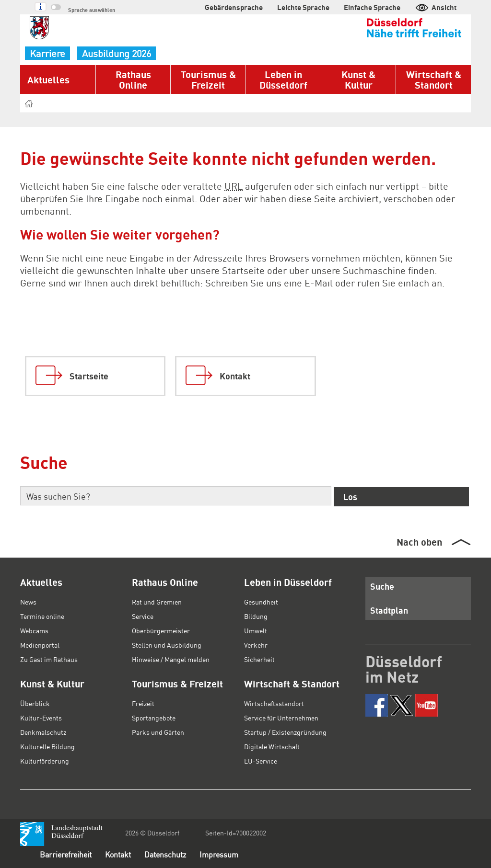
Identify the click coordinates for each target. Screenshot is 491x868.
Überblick (35, 703)
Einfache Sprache (372, 7)
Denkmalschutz (43, 732)
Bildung (256, 616)
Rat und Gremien (157, 602)
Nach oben (419, 542)
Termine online (42, 616)
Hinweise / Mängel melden (171, 659)
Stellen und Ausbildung (167, 645)
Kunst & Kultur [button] (358, 80)
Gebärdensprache (234, 7)
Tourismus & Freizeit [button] (208, 80)
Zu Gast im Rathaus (49, 659)
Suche (382, 586)
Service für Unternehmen (281, 718)
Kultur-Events (41, 718)
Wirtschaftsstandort (274, 703)
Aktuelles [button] (48, 80)
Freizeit (143, 703)
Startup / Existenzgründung (285, 732)
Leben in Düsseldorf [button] (283, 80)
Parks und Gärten (158, 732)
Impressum (219, 854)
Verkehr (256, 645)
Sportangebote (154, 718)
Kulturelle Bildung (47, 746)
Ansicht (436, 7)
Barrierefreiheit (66, 854)
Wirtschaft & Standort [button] (434, 80)
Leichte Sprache (303, 7)
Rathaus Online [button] (133, 80)
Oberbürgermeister (161, 630)
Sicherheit (259, 659)
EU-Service (261, 761)
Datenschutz (165, 854)
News (28, 602)
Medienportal (40, 645)
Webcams (34, 630)
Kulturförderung (45, 761)
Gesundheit (261, 602)
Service (143, 616)
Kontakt (118, 854)
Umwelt (256, 630)
